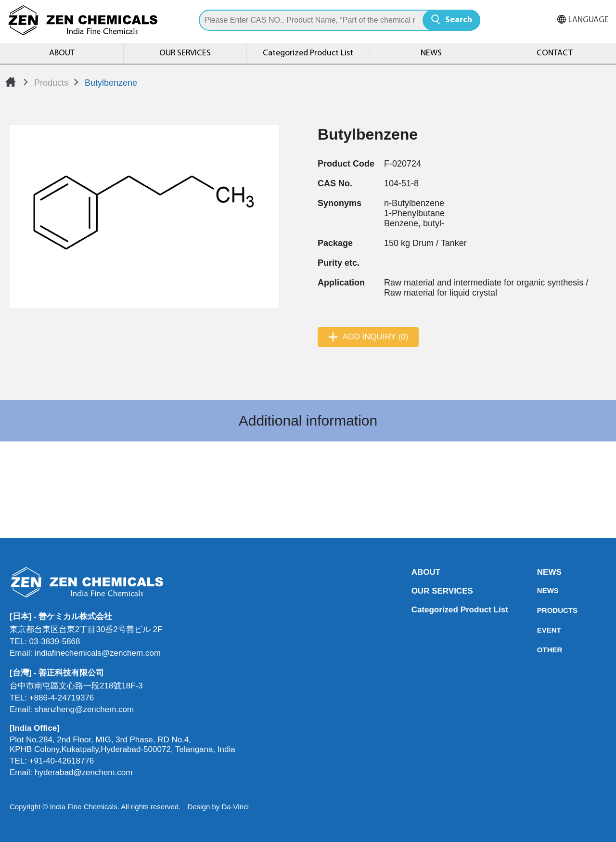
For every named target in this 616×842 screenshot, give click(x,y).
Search (459, 20)
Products (51, 83)
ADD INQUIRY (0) (375, 337)
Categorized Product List (308, 53)
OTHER (540, 650)
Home (11, 82)
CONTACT (555, 53)
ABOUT (62, 53)
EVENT (540, 630)
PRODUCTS (540, 610)
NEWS (431, 53)
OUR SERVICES (185, 53)
